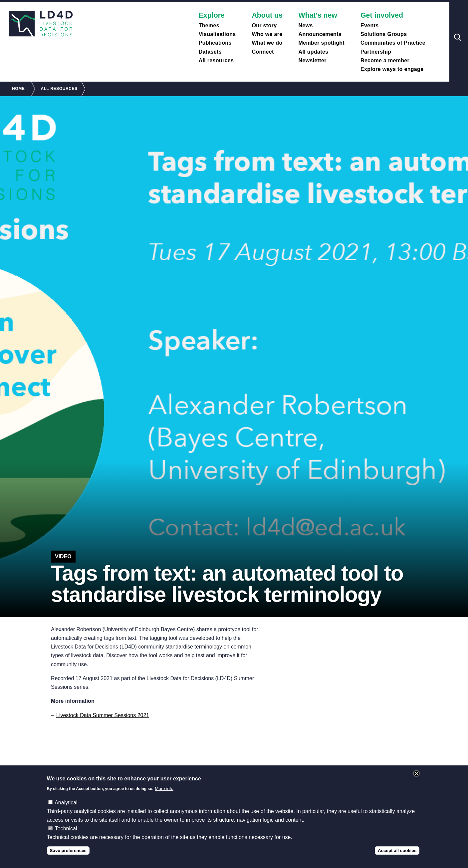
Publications (215, 43)
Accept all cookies (397, 851)
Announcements (320, 34)
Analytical (66, 803)
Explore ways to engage (392, 69)
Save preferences (68, 851)
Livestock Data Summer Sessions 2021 (103, 715)
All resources (216, 60)
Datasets (210, 52)
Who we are (267, 34)
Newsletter (313, 60)
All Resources (59, 89)
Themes (209, 25)
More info (164, 789)
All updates (314, 52)
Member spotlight (322, 43)
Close (416, 773)
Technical (66, 829)
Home (18, 89)
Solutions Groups (384, 34)
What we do (267, 43)
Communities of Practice (393, 43)
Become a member (385, 60)
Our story (264, 25)
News (306, 25)
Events (369, 25)
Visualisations (217, 34)
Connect (263, 52)
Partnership (376, 52)
